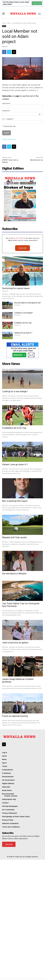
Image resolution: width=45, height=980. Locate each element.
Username (6, 132)
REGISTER (37, 3)
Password (6, 139)
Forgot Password (9, 168)
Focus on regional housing (15, 831)
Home (4, 23)
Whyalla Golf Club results (14, 624)
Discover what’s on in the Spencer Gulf (27, 362)
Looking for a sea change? (24, 372)
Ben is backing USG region (15, 588)
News (9, 23)
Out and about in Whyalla (14, 689)
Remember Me (9, 155)
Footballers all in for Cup (23, 382)
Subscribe (22, 307)
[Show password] (40, 143)
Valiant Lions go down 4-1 (23, 392)
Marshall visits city (37, 219)
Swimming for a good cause (16, 347)
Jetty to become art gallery (15, 758)
